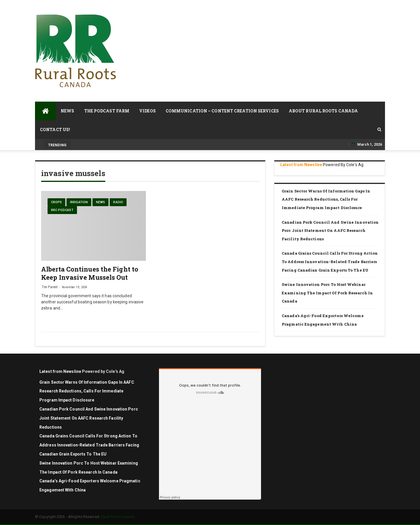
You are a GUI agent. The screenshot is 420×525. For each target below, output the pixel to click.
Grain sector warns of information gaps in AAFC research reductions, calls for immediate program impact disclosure (326, 199)
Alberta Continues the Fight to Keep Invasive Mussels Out (90, 273)
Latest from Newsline (301, 165)
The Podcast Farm (107, 111)
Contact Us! (55, 129)
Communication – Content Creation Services (222, 111)
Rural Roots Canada (118, 517)
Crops (57, 202)
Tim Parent (50, 287)
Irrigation (79, 202)
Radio (118, 202)
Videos (147, 111)
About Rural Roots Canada (323, 111)
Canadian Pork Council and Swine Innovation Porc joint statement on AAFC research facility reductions (330, 231)
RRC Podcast (62, 210)
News (67, 111)
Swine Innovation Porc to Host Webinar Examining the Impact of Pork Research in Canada (327, 293)
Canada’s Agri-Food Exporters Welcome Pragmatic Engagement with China (323, 320)
